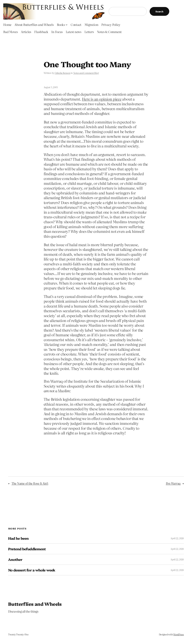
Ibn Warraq (173, 483)
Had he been (18, 538)
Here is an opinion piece (102, 99)
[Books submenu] (67, 25)
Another (15, 559)
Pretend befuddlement (27, 549)
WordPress (179, 634)
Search (159, 11)
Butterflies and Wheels (35, 604)
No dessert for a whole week (32, 570)
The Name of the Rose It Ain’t (30, 483)
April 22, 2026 (177, 538)
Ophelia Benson (62, 73)
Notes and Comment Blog (86, 73)
